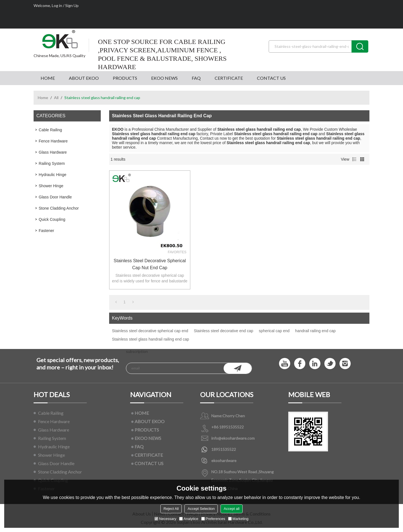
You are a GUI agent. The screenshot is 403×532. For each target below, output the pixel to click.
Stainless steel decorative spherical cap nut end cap (150, 264)
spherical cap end (274, 331)
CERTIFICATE (229, 78)
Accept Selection (201, 509)
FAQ (196, 78)
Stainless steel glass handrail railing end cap (151, 339)
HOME (48, 78)
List (354, 159)
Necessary (165, 519)
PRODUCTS (125, 78)
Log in (57, 5)
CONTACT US (271, 78)
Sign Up (72, 5)
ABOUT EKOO (84, 78)
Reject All (171, 509)
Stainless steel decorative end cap (223, 331)
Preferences (213, 519)
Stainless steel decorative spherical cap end (150, 331)
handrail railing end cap (316, 331)
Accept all (231, 509)
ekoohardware (224, 460)
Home (43, 98)
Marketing (238, 519)
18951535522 (224, 449)
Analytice (189, 519)
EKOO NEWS (164, 78)
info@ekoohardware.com (233, 438)
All (56, 98)
